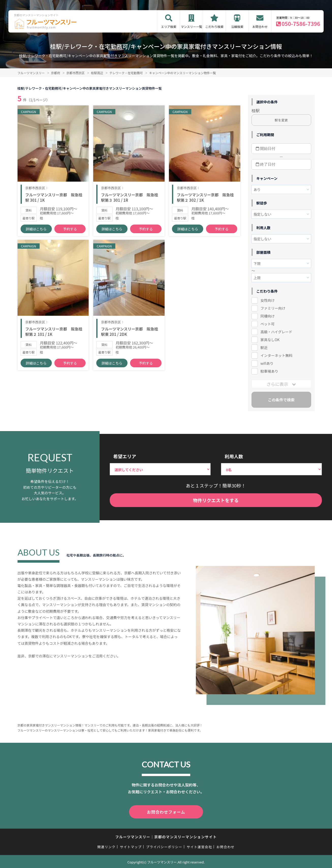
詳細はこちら (36, 234)
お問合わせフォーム (166, 811)
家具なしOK (270, 340)
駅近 (264, 348)
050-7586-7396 (301, 24)
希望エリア (125, 456)
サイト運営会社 (199, 846)
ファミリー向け (273, 308)
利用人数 (234, 456)
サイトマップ (131, 846)
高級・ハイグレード (276, 332)
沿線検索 (237, 27)
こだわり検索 (214, 27)
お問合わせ (260, 27)
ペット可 (267, 324)
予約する (70, 234)
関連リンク (106, 846)
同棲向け (267, 316)
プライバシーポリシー (164, 846)
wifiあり (267, 363)
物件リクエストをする (216, 500)
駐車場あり (269, 371)
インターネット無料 (276, 355)
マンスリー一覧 (192, 27)
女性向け (267, 300)
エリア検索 (169, 27)
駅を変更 (281, 120)
